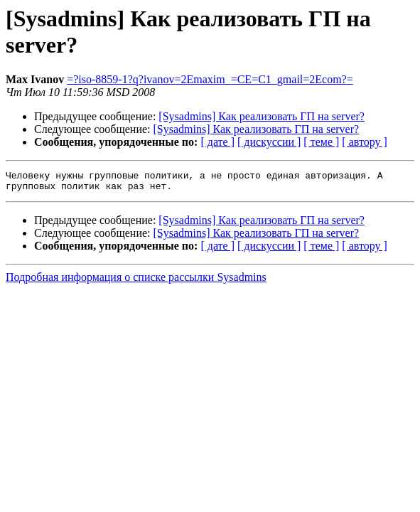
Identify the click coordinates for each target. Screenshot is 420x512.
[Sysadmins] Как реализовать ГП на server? (262, 116)
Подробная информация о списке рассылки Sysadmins (136, 281)
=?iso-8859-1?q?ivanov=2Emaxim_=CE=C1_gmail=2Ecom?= (210, 79)
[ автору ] (364, 142)
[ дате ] (217, 142)
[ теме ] (321, 142)
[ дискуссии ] (269, 142)
